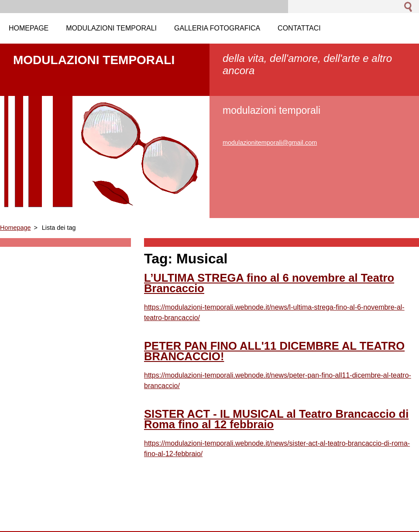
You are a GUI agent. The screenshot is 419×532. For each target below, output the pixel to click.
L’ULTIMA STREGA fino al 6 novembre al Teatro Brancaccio (269, 283)
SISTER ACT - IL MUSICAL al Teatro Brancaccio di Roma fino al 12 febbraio (276, 419)
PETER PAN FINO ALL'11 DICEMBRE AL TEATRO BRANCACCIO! (274, 351)
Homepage (15, 228)
